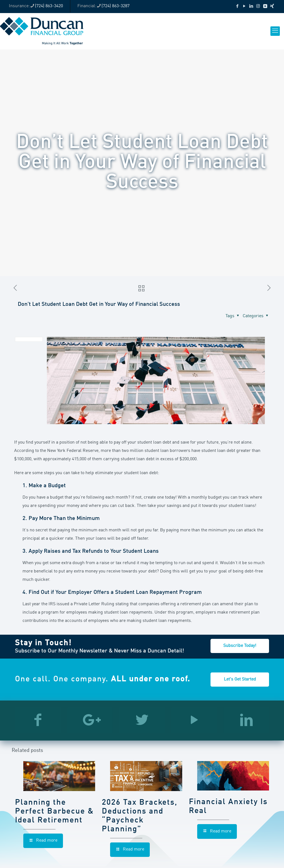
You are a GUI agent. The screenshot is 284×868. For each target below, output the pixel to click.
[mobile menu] (275, 31)
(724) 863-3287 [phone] (116, 6)
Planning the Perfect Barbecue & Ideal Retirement (54, 812)
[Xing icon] (272, 7)
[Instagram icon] (258, 7)
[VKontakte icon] (265, 7)
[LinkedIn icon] (251, 7)
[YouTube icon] (244, 7)
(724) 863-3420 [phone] (49, 6)
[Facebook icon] (237, 7)
